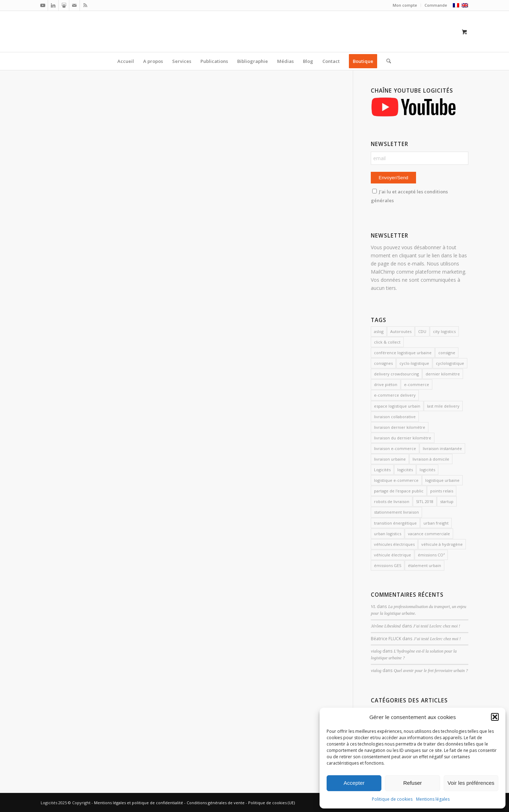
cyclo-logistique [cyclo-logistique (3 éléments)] (414, 363)
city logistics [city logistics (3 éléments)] (444, 331)
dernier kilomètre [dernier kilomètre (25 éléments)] (443, 374)
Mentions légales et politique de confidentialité (139, 803)
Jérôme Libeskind (386, 626)
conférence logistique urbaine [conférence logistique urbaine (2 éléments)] (403, 353)
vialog (376, 651)
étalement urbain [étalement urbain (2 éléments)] (425, 565)
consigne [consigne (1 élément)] (447, 353)
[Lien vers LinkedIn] (53, 5)
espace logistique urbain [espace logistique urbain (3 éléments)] (397, 406)
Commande (436, 5)
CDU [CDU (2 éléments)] (422, 331)
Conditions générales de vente (216, 803)
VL (373, 607)
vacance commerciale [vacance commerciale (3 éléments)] (429, 534)
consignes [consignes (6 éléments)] (383, 363)
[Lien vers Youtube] (43, 5)
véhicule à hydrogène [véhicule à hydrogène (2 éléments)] (442, 544)
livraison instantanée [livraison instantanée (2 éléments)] (442, 448)
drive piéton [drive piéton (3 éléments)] (386, 384)
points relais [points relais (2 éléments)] (442, 491)
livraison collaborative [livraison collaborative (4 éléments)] (395, 417)
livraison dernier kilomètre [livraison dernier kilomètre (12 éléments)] (400, 427)
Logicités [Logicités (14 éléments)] (382, 470)
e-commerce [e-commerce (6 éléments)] (417, 384)
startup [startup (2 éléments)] (447, 501)
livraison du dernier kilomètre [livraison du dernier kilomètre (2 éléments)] (403, 438)
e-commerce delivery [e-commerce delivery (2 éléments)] (395, 395)
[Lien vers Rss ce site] (85, 5)
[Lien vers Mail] (74, 5)
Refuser (413, 783)
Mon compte (405, 5)
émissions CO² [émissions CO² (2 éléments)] (431, 555)
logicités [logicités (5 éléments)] (427, 470)
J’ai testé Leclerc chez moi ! (437, 626)
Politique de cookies (392, 799)
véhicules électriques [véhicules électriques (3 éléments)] (394, 544)
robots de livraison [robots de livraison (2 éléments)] (392, 501)
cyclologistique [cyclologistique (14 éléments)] (450, 363)
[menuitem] (405, 5)
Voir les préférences (471, 783)
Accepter (354, 783)
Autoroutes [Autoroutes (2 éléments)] (401, 331)
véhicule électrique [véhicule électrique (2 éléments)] (393, 555)
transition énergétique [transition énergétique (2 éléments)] (395, 523)
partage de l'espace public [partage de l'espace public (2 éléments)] (399, 491)
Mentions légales (433, 799)
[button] (495, 717)
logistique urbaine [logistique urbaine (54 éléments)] (442, 480)
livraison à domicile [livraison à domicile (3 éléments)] (431, 459)
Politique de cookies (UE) (271, 803)
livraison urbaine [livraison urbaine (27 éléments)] (390, 459)
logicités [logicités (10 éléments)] (405, 470)
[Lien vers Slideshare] (64, 5)
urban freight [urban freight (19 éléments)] (436, 523)
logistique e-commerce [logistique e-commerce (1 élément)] (396, 480)
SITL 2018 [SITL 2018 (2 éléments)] (425, 501)
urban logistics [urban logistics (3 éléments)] (388, 534)
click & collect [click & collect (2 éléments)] (387, 342)
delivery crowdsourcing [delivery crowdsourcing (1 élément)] (396, 374)
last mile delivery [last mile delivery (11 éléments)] (443, 406)
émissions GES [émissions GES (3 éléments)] (388, 565)
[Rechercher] (386, 61)
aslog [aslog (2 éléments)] (379, 331)
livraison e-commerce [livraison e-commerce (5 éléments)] (395, 448)
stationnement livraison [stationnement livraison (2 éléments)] (396, 512)
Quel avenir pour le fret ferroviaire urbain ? (431, 671)
